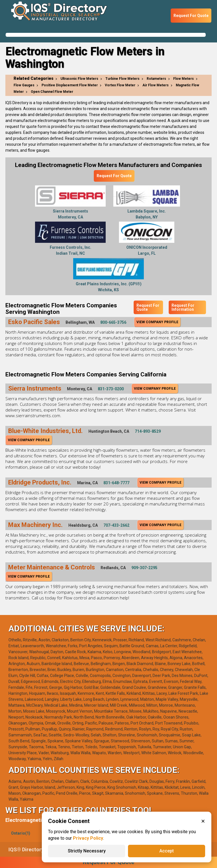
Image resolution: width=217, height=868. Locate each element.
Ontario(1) (21, 833)
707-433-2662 (116, 525)
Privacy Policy (88, 838)
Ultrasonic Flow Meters (79, 79)
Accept (167, 851)
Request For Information (183, 307)
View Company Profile (157, 322)
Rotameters (156, 79)
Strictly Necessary (87, 851)
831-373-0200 (111, 389)
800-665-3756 (113, 322)
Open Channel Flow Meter (52, 92)
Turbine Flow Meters (122, 79)
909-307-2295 (144, 568)
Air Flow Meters (156, 85)
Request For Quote (191, 16)
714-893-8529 (148, 431)
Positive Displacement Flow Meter (70, 85)
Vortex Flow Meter (120, 85)
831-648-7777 (116, 483)
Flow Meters (184, 79)
